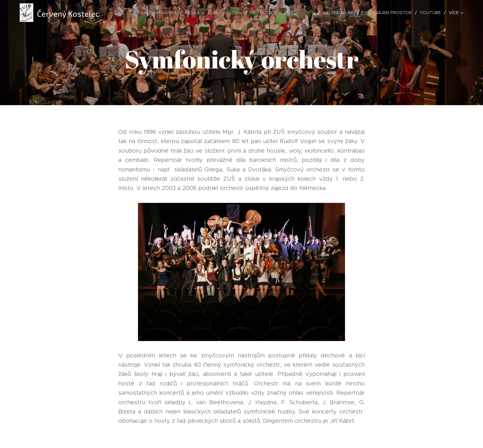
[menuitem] (159, 13)
